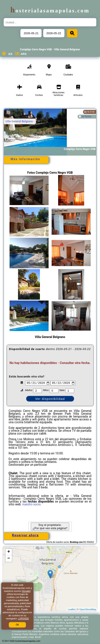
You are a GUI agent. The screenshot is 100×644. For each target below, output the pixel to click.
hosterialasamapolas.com (50, 11)
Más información (25, 159)
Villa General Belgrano (19, 121)
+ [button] (9, 552)
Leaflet (71, 609)
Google (26, 591)
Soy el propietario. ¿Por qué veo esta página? (50, 527)
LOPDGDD (24, 619)
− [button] (9, 559)
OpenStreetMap (88, 609)
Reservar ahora (25, 535)
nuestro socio (32, 504)
